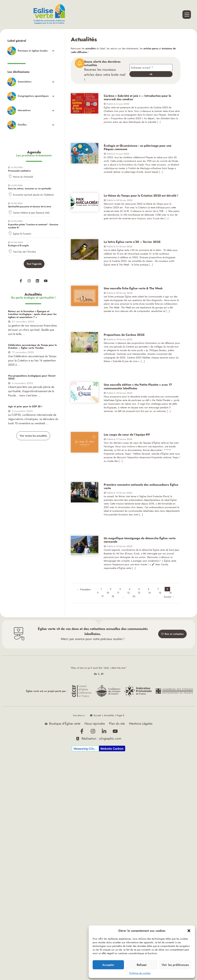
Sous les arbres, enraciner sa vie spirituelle (30, 188)
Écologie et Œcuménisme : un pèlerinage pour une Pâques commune (138, 147)
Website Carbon (112, 748)
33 (134, 596)
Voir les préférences (175, 965)
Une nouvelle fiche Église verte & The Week (133, 288)
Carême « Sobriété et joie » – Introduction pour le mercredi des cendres (137, 97)
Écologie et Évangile (18, 245)
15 (160, 593)
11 (118, 593)
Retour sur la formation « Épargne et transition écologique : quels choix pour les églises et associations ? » (32, 314)
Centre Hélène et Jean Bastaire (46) (31, 213)
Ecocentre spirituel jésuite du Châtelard (33, 195)
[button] (189, 931)
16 (171, 593)
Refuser (142, 965)
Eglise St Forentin (22, 234)
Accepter (108, 965)
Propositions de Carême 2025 (124, 335)
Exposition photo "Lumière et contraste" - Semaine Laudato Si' (33, 226)
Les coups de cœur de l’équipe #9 (127, 435)
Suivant (169, 597)
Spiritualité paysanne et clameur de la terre (30, 206)
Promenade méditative (19, 171)
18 (113, 596)
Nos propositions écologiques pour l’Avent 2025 (32, 377)
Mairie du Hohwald (23, 177)
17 (102, 596)
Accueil (95, 715)
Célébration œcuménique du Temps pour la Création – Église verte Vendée (32, 346)
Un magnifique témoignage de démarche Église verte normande (140, 540)
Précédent (84, 589)
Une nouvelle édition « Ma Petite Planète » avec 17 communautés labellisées (138, 386)
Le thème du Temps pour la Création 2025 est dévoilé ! (141, 196)
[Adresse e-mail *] (151, 68)
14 (149, 593)
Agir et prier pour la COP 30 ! (25, 406)
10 (108, 593)
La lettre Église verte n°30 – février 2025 (132, 242)
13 (139, 593)
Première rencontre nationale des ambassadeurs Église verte (141, 486)
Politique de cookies (140, 973)
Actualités (109, 715)
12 (128, 593)
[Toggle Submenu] (31, 51)
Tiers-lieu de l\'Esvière (24, 252)
